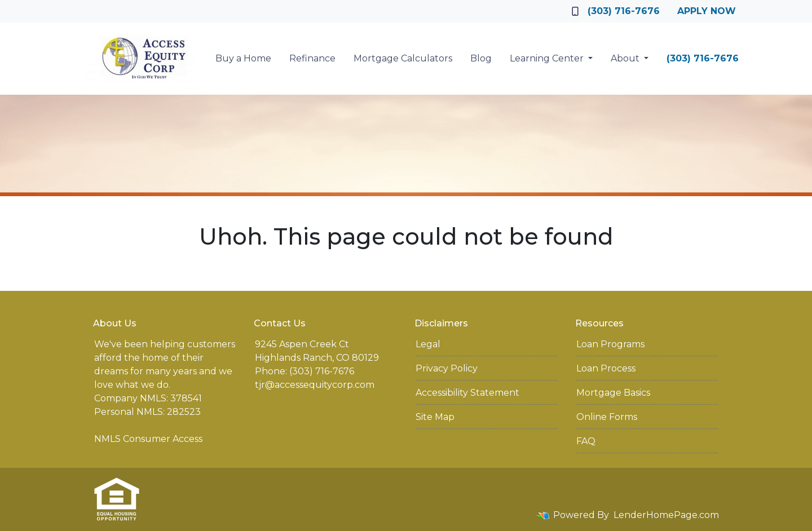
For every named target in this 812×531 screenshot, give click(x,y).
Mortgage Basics (613, 393)
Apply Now (707, 11)
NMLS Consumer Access (148, 439)
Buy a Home (243, 58)
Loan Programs (610, 344)
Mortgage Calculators (403, 58)
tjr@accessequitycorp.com (315, 385)
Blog (481, 58)
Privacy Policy (447, 368)
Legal (428, 344)
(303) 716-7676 (616, 11)
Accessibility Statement (467, 393)
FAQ (586, 441)
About (626, 58)
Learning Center (548, 58)
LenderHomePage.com (666, 515)
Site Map (435, 417)
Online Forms (607, 417)
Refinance (312, 58)
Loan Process (606, 368)
